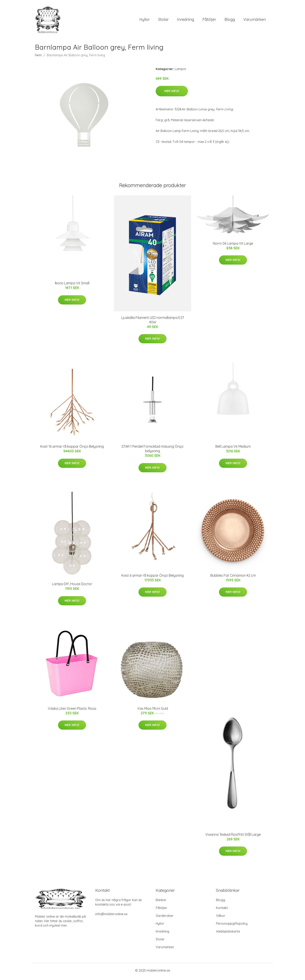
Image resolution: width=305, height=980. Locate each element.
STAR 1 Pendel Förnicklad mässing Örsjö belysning (152, 451)
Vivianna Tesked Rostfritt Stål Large (233, 837)
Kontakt (222, 910)
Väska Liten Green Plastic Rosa (72, 711)
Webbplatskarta (228, 934)
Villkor (221, 918)
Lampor (181, 71)
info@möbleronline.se (111, 916)
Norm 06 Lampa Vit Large (233, 245)
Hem (38, 57)
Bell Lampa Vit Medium (233, 449)
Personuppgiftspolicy (232, 926)
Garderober (165, 918)
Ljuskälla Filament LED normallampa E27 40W (153, 322)
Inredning (186, 20)
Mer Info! (172, 93)
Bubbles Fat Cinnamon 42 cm (233, 578)
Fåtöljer (209, 20)
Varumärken (255, 20)
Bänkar (161, 902)
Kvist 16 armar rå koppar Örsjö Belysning (72, 449)
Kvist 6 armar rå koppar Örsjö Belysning (152, 578)
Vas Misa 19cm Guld (153, 711)
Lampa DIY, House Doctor (72, 586)
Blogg (230, 20)
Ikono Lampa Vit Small (72, 285)
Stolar (163, 20)
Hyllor (145, 20)
